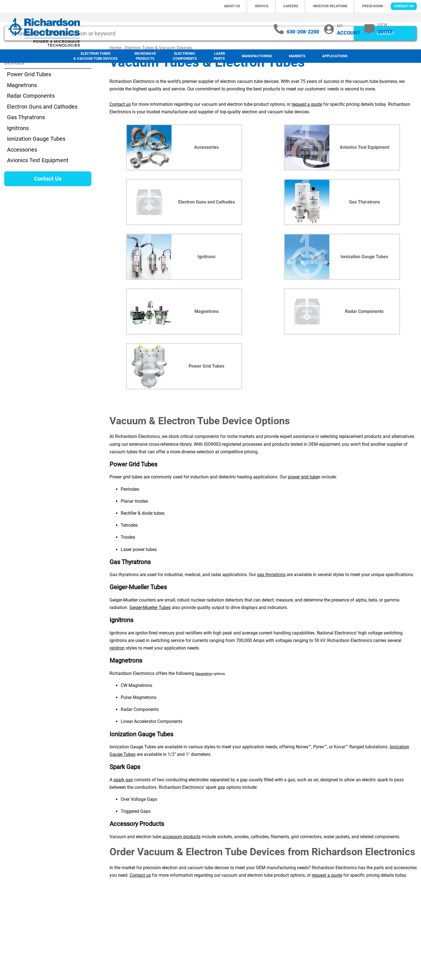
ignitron (117, 685)
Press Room (373, 6)
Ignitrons (18, 165)
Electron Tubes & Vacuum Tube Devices (96, 56)
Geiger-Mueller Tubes (150, 644)
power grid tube (303, 513)
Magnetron (204, 710)
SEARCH (385, 70)
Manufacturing (257, 56)
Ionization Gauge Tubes (36, 175)
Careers (291, 6)
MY (349, 29)
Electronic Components (185, 56)
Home (115, 84)
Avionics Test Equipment (38, 197)
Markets (297, 56)
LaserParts (219, 56)
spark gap (123, 816)
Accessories (22, 186)
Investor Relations (330, 6)
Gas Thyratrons (26, 154)
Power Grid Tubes (29, 111)
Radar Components (31, 132)
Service (262, 6)
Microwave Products (145, 56)
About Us (232, 6)
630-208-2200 (303, 32)
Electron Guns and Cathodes (42, 143)
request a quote (307, 141)
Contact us (120, 141)
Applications (335, 56)
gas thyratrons (271, 611)
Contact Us (404, 6)
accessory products (181, 873)
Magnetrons (22, 122)
